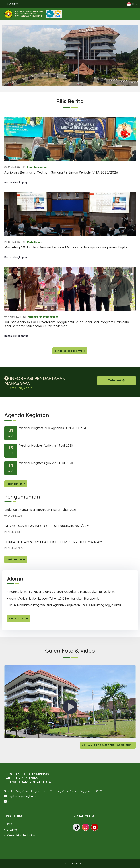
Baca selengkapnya (16, 182)
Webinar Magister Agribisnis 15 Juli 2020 (46, 445)
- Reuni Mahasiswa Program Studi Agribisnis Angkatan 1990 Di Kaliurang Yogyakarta (64, 605)
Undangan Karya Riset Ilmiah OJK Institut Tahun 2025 (40, 510)
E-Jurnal (12, 830)
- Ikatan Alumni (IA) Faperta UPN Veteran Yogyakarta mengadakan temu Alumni (61, 592)
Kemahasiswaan (37, 167)
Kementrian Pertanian (21, 835)
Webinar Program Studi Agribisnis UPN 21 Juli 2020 (53, 428)
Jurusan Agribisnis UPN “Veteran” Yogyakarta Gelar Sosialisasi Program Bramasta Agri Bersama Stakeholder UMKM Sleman (67, 324)
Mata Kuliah (34, 242)
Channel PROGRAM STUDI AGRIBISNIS (108, 745)
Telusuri (116, 380)
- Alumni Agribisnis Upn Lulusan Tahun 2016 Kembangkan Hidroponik (53, 598)
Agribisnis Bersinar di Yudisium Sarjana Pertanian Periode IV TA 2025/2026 (61, 172)
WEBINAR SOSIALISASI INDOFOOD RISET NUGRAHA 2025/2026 (47, 526)
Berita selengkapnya (70, 351)
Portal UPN (13, 4)
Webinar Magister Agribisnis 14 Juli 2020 (46, 463)
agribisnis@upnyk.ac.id (23, 796)
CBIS (10, 824)
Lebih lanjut (16, 484)
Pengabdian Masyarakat (42, 317)
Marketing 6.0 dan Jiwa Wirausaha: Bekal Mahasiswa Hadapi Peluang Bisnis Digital (66, 247)
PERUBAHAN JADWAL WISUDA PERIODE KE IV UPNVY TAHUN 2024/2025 (54, 542)
